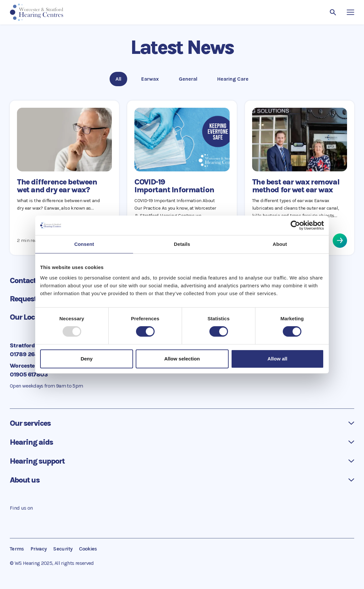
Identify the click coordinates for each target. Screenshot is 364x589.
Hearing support (37, 461)
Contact (29, 280)
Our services (30, 423)
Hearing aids (31, 442)
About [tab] (280, 244)
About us (25, 480)
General (188, 78)
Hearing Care (233, 78)
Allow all (277, 359)
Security (63, 549)
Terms (17, 549)
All (121, 78)
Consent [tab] (84, 244)
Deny (87, 359)
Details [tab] (182, 244)
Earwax (151, 78)
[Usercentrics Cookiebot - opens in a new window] (295, 225)
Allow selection (182, 359)
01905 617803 (29, 374)
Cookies (88, 549)
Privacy (39, 549)
